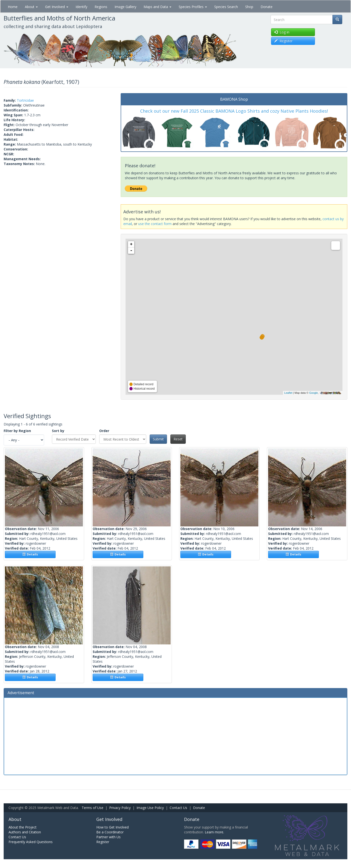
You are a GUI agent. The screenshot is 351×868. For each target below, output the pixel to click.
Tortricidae (25, 100)
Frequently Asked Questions (31, 842)
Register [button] (283, 41)
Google (313, 393)
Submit (158, 439)
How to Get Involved (112, 827)
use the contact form (155, 224)
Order (104, 431)
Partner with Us (108, 837)
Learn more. (214, 832)
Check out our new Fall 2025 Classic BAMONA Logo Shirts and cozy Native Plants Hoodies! (234, 111)
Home (13, 7)
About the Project (23, 827)
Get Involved (57, 7)
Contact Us (178, 808)
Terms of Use (93, 808)
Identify (81, 7)
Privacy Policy (120, 808)
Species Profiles (193, 7)
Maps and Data (157, 7)
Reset (178, 439)
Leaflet (288, 393)
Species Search (226, 7)
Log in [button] (282, 32)
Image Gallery (125, 7)
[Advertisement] (175, 736)
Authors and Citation (25, 832)
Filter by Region (17, 431)
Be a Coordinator (110, 832)
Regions (101, 7)
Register (103, 842)
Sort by (58, 431)
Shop (249, 7)
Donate (267, 7)
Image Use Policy (150, 808)
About (31, 7)
